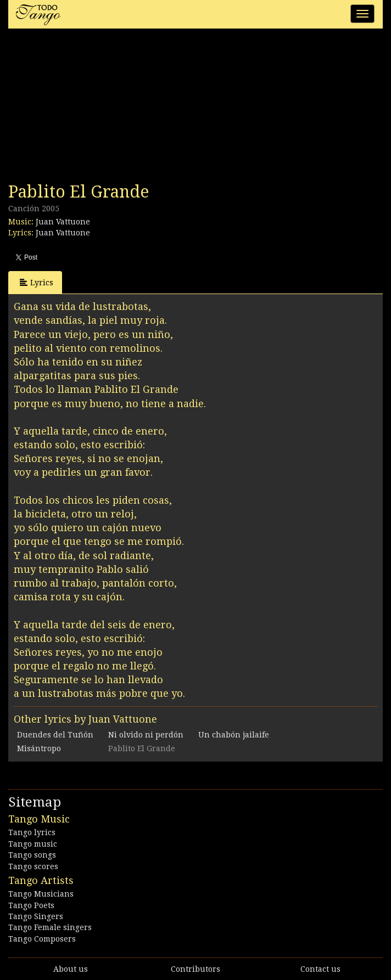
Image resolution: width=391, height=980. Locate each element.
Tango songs (32, 855)
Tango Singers (36, 916)
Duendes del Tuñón (55, 735)
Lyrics (37, 282)
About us (71, 969)
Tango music (33, 844)
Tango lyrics (32, 832)
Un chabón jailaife (234, 735)
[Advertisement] (91, 109)
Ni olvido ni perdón (146, 735)
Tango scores (33, 866)
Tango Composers (42, 939)
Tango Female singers (50, 927)
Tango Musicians (41, 894)
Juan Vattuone (63, 222)
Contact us (320, 969)
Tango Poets (31, 905)
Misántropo (39, 748)
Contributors (195, 969)
